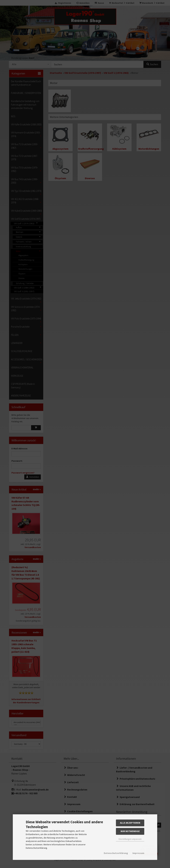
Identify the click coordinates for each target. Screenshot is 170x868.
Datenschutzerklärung (116, 853)
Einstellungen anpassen (130, 839)
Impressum (138, 853)
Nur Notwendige (130, 831)
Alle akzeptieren (130, 823)
